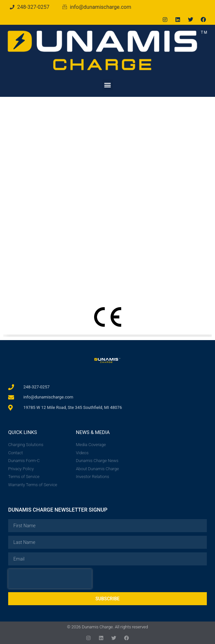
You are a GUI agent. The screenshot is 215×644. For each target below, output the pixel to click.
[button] (108, 85)
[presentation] (50, 579)
